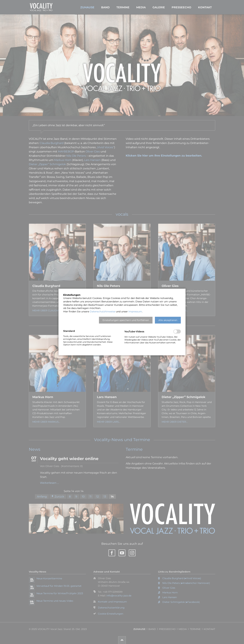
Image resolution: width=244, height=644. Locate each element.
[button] (126, 320)
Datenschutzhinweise (103, 311)
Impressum (135, 311)
